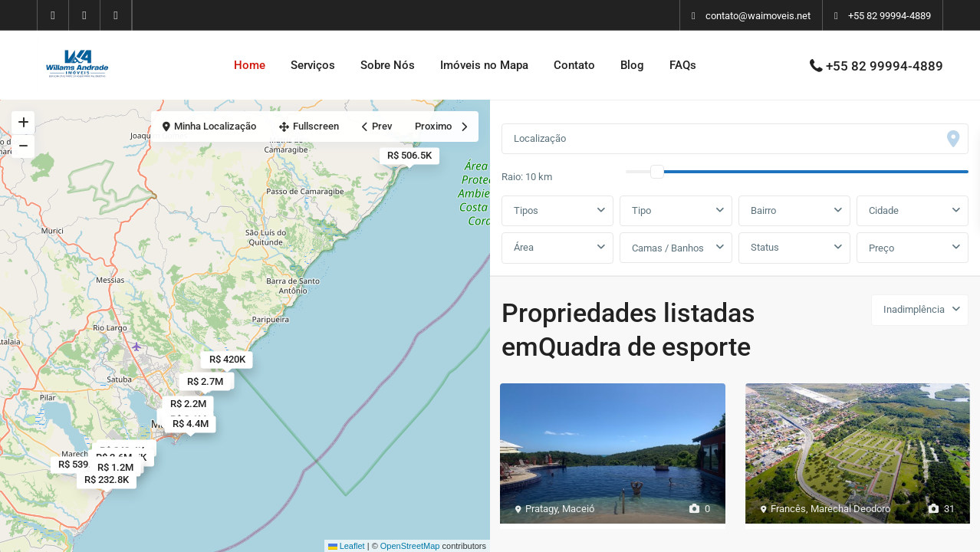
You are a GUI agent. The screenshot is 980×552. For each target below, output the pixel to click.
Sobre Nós (388, 65)
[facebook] (53, 15)
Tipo (641, 210)
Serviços (313, 65)
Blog (632, 65)
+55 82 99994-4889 (890, 16)
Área (524, 247)
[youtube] (85, 15)
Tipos (526, 210)
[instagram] (116, 15)
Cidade (884, 210)
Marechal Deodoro (850, 509)
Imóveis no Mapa (484, 65)
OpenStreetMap (410, 546)
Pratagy (541, 509)
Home (250, 65)
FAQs (683, 65)
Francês (788, 509)
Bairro (763, 210)
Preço (881, 248)
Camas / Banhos (668, 248)
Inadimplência (914, 309)
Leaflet (347, 546)
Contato (574, 65)
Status (765, 247)
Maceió (578, 509)
